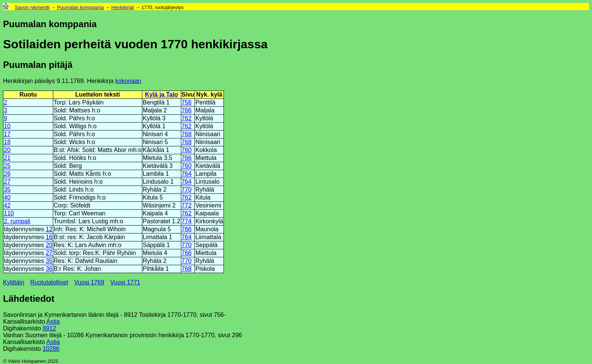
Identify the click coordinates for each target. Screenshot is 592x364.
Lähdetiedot (29, 299)
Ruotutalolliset (49, 282)
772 (187, 205)
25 (7, 166)
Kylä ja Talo (162, 94)
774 (187, 221)
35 (7, 190)
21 (7, 158)
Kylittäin (14, 282)
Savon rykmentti (32, 7)
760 (187, 150)
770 (187, 190)
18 (7, 142)
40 (7, 197)
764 (187, 174)
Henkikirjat (123, 7)
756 (187, 102)
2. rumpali (17, 221)
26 (7, 174)
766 (187, 110)
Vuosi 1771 (125, 282)
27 (7, 182)
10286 (51, 349)
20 (7, 150)
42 (7, 205)
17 (7, 134)
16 (49, 237)
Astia (53, 322)
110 (9, 213)
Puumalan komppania (80, 7)
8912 (49, 328)
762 (187, 118)
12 (49, 229)
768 (187, 134)
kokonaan (128, 81)
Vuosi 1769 (89, 282)
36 (49, 269)
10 (7, 126)
